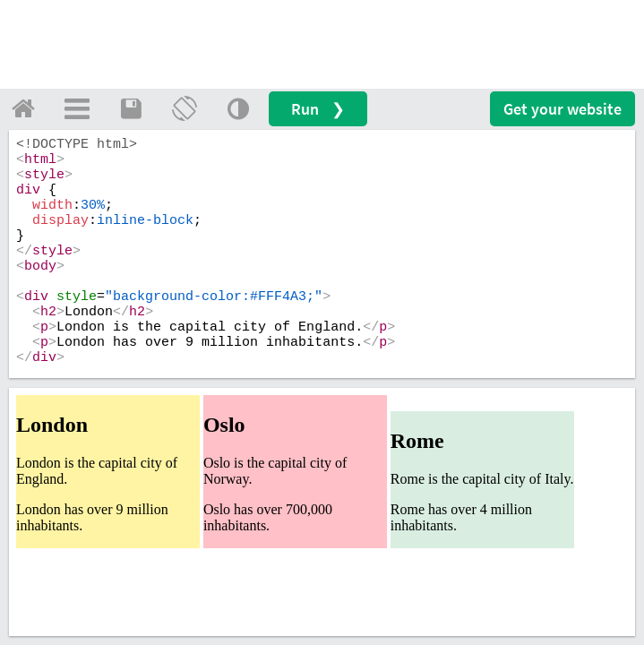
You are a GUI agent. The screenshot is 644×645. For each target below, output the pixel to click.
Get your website (562, 109)
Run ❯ (318, 109)
